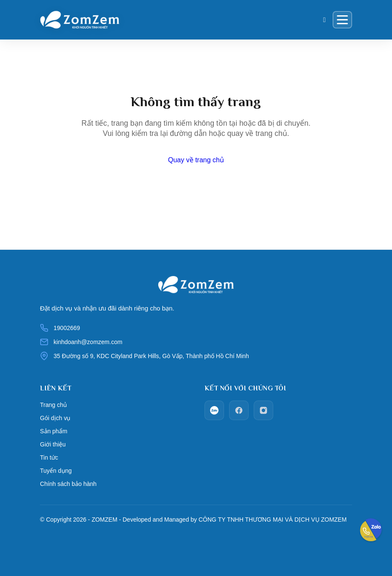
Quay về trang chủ (196, 160)
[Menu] (342, 20)
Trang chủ (53, 405)
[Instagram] (263, 410)
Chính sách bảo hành (68, 484)
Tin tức (49, 457)
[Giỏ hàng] (325, 20)
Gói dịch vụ (55, 418)
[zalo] (214, 410)
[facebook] (239, 410)
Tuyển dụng (56, 471)
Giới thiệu (53, 444)
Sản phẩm (53, 431)
